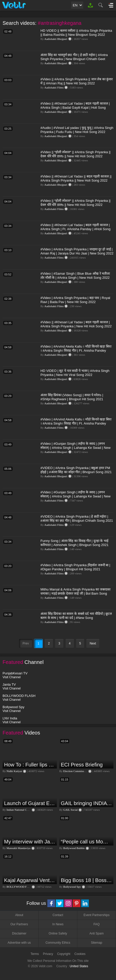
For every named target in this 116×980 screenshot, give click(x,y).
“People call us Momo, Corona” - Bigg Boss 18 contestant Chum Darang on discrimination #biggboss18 (87, 842)
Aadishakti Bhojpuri (56, 39)
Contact (58, 915)
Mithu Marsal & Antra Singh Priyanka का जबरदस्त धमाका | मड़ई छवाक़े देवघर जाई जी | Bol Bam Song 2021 (75, 593)
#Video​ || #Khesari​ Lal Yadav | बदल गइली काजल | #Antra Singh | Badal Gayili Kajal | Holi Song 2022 (75, 108)
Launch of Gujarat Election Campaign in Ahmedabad (30, 803)
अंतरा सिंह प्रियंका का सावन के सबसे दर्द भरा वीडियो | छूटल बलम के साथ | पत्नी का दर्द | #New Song (76, 616)
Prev (26, 643)
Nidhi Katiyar (14, 771)
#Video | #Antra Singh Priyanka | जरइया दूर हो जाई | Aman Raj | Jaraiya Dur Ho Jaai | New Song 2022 (77, 251)
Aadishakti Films (54, 87)
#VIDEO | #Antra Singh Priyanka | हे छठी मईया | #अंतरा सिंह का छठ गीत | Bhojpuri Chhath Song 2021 (77, 519)
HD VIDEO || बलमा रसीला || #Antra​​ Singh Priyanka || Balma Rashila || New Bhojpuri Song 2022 (76, 33)
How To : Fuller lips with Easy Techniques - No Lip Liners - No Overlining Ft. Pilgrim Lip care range (30, 765)
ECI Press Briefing (82, 765)
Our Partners (19, 924)
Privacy (48, 954)
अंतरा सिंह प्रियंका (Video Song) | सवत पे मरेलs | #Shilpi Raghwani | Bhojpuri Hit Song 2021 (72, 397)
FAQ (97, 924)
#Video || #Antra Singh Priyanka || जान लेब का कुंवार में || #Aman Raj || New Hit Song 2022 (77, 81)
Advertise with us (19, 943)
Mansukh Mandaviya (19, 848)
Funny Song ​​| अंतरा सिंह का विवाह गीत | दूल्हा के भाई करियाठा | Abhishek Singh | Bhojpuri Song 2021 (75, 543)
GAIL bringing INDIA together (87, 803)
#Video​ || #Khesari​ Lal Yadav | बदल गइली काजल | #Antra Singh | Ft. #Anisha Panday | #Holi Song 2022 (75, 229)
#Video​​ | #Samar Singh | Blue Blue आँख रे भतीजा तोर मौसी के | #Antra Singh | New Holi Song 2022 (75, 276)
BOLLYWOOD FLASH (20, 887)
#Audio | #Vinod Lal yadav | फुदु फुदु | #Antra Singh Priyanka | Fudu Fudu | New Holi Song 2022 (77, 130)
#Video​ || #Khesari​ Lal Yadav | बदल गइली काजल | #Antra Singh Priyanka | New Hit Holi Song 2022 (76, 324)
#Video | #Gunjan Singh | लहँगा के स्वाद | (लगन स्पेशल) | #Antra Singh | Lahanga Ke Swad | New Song (76, 448)
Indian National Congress (21, 810)
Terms (35, 954)
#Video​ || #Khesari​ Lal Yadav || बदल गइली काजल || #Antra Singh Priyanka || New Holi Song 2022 (76, 178)
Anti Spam (96, 933)
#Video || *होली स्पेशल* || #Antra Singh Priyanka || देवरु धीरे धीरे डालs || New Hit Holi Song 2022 (76, 154)
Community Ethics (58, 943)
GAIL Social (70, 810)
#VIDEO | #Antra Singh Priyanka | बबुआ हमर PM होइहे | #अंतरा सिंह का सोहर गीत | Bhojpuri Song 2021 (76, 470)
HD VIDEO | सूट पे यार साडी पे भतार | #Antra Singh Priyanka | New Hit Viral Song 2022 (75, 373)
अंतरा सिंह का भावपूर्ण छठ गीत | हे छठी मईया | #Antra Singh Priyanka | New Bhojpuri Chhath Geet (74, 57)
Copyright (64, 954)
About (19, 915)
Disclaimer (19, 933)
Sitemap (97, 943)
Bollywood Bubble (74, 848)
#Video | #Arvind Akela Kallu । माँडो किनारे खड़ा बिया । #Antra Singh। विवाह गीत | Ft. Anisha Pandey (76, 348)
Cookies (80, 954)
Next (93, 643)
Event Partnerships (96, 915)
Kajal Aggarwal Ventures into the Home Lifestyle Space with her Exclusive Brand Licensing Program (30, 880)
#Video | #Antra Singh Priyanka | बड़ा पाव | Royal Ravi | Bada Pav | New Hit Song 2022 (75, 300)
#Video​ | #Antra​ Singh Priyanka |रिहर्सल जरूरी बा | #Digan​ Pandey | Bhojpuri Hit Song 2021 (75, 567)
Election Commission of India (80, 771)
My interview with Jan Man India (30, 842)
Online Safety (58, 933)
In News (58, 924)
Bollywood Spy (72, 887)
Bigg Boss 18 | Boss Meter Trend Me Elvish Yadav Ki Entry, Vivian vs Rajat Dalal (87, 880)
